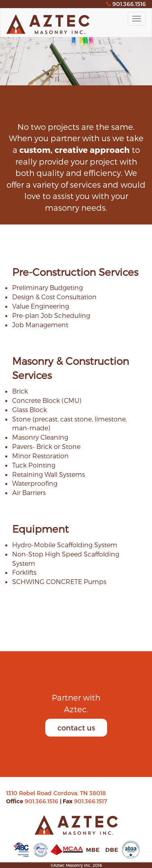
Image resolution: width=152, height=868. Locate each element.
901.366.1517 (91, 801)
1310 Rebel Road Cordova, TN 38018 (56, 793)
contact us (76, 727)
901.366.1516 (42, 801)
